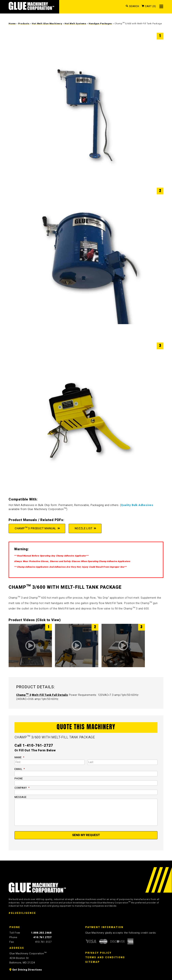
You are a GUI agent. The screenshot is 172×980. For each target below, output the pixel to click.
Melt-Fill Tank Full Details (50, 695)
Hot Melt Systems (75, 24)
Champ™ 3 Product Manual (35, 528)
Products (24, 24)
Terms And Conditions (105, 957)
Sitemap (93, 962)
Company (22, 788)
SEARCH (134, 6)
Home (12, 24)
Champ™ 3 (24, 695)
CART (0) (150, 6)
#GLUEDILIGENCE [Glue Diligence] (22, 913)
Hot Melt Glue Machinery (47, 24)
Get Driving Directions (26, 970)
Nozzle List (83, 528)
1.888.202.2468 (41, 933)
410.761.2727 (42, 937)
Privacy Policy (98, 953)
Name (19, 758)
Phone (19, 779)
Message (21, 797)
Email (20, 769)
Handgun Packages (100, 24)
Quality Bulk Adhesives (137, 505)
